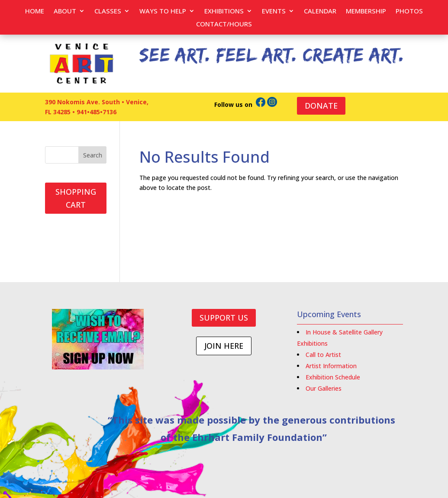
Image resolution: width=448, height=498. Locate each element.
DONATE (321, 106)
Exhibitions (224, 11)
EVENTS (274, 11)
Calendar (320, 11)
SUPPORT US (224, 318)
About (65, 11)
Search (93, 155)
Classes (108, 11)
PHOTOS (409, 11)
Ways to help (163, 11)
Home (35, 11)
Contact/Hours (224, 24)
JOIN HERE (224, 346)
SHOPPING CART (76, 198)
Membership (366, 11)
